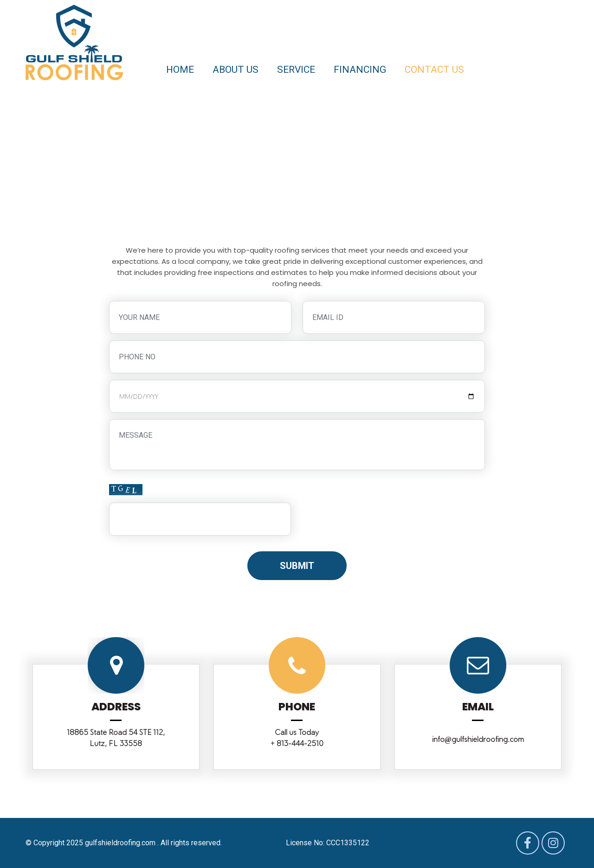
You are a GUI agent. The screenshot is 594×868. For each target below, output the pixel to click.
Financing (360, 70)
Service (296, 70)
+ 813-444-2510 (297, 744)
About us (236, 70)
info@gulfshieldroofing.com (478, 739)
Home (180, 70)
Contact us (434, 70)
